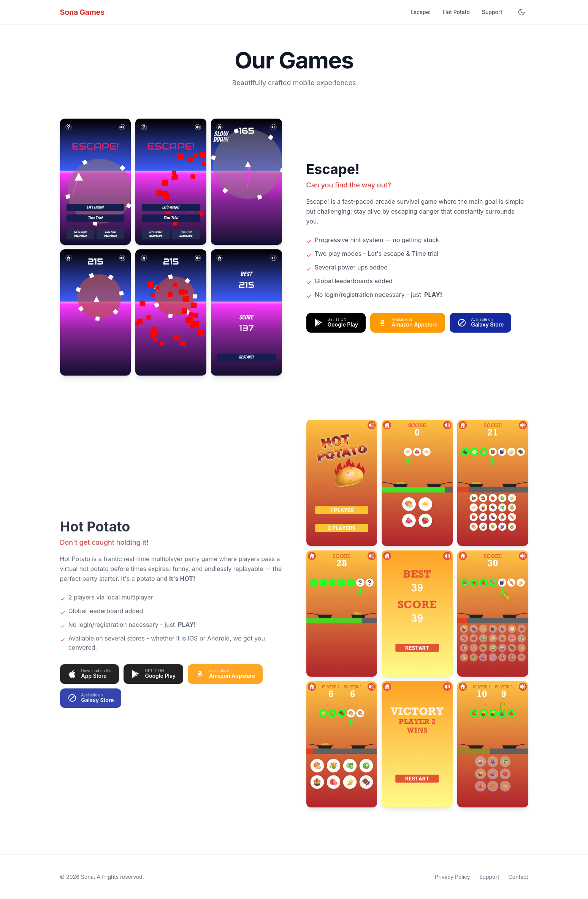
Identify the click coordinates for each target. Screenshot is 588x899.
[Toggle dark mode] (521, 12)
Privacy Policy (452, 877)
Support (492, 12)
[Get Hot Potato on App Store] (90, 680)
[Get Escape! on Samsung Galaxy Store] (480, 323)
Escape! (421, 12)
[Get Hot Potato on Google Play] (153, 680)
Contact (518, 877)
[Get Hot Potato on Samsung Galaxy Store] (91, 705)
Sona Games (82, 12)
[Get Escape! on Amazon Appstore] (408, 323)
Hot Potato (456, 12)
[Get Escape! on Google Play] (336, 323)
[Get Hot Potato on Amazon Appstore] (225, 680)
